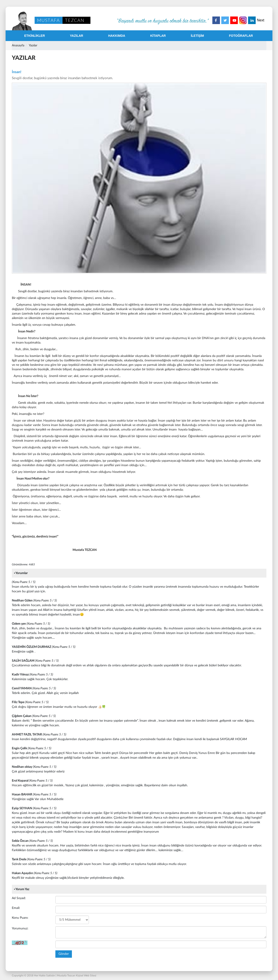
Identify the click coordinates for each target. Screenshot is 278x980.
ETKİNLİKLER (35, 36)
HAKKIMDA (117, 36)
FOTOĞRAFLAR (241, 36)
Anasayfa (18, 45)
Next (261, 20)
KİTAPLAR (158, 36)
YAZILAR (76, 36)
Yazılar (33, 45)
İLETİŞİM (197, 36)
